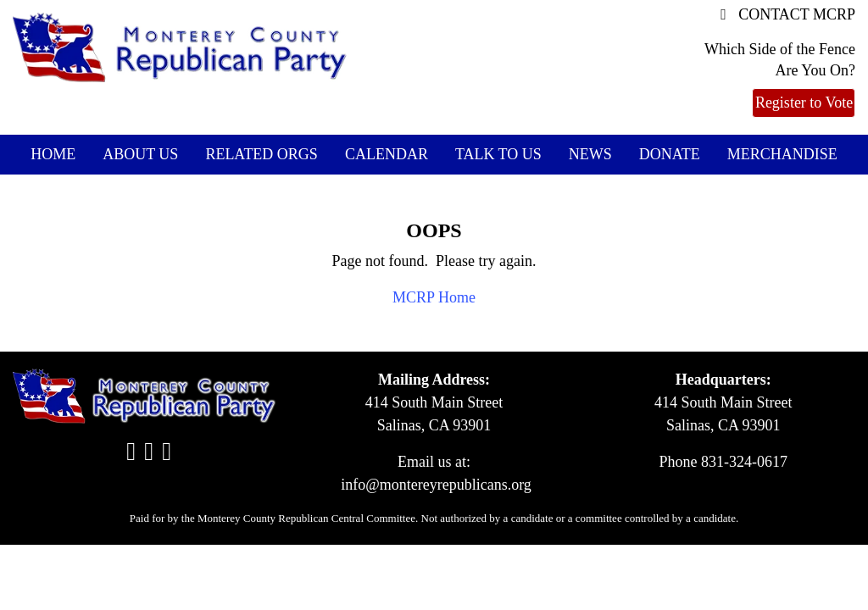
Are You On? (815, 70)
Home (53, 154)
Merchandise (782, 154)
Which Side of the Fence (780, 49)
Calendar (387, 154)
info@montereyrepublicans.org (436, 485)
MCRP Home (434, 297)
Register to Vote (804, 103)
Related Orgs (262, 154)
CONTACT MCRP (788, 14)
